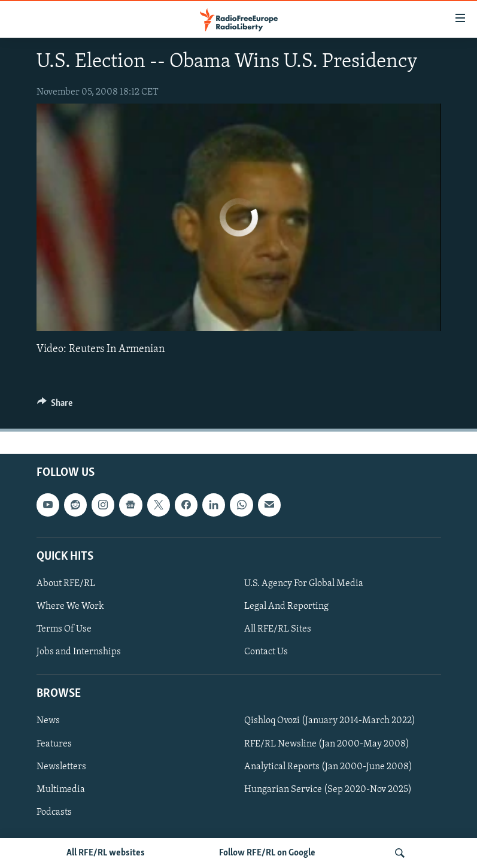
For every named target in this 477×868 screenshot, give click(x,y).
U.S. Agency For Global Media (304, 583)
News (48, 721)
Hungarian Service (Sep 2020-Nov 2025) (328, 789)
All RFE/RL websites (106, 853)
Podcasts (54, 812)
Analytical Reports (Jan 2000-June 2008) (328, 766)
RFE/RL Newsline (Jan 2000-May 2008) (327, 743)
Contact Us (266, 652)
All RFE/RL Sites (278, 629)
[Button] (55, 406)
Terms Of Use (64, 629)
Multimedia (61, 789)
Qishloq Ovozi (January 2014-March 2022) (330, 721)
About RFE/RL (66, 583)
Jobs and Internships (79, 652)
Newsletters (61, 766)
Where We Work (70, 606)
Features (54, 743)
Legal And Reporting (286, 606)
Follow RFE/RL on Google (267, 853)
